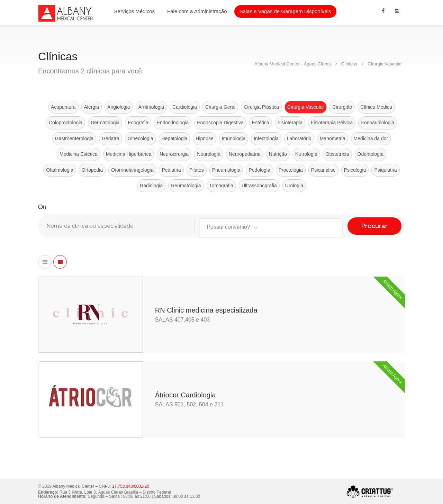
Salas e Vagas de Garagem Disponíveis (285, 11)
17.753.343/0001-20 (131, 486)
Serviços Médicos (135, 11)
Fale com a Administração (197, 11)
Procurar (374, 226)
